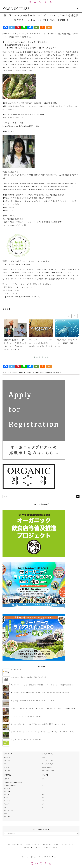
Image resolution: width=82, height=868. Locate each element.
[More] (49, 27)
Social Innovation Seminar (51, 372)
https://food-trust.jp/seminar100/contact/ (21, 296)
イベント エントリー (33, 844)
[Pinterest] (18, 27)
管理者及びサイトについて (32, 848)
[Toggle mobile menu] (78, 9)
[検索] (78, 496)
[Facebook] (6, 27)
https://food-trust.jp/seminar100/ (18, 264)
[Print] (43, 27)
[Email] (36, 27)
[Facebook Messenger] (30, 27)
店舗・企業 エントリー (15, 844)
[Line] (24, 27)
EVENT (30, 372)
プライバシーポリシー (51, 848)
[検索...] (40, 496)
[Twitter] (12, 27)
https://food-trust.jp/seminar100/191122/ (21, 126)
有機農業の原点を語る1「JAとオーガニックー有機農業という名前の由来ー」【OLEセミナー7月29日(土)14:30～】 (15, 345)
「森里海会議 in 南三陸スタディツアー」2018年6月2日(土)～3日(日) (67, 343)
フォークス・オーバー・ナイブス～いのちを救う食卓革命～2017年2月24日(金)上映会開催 (41, 343)
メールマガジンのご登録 (51, 844)
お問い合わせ (66, 844)
